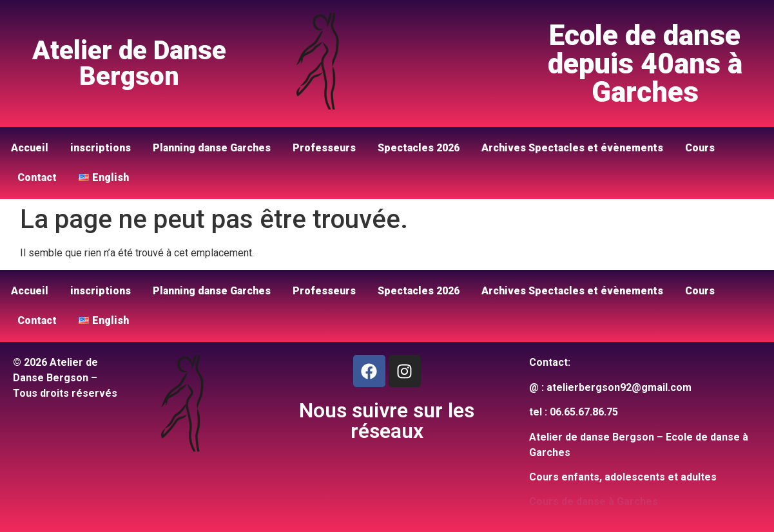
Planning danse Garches (212, 148)
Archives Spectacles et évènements (572, 148)
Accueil (30, 148)
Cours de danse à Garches (594, 501)
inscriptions (101, 148)
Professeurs (324, 148)
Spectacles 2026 (419, 148)
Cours (700, 148)
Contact (37, 177)
